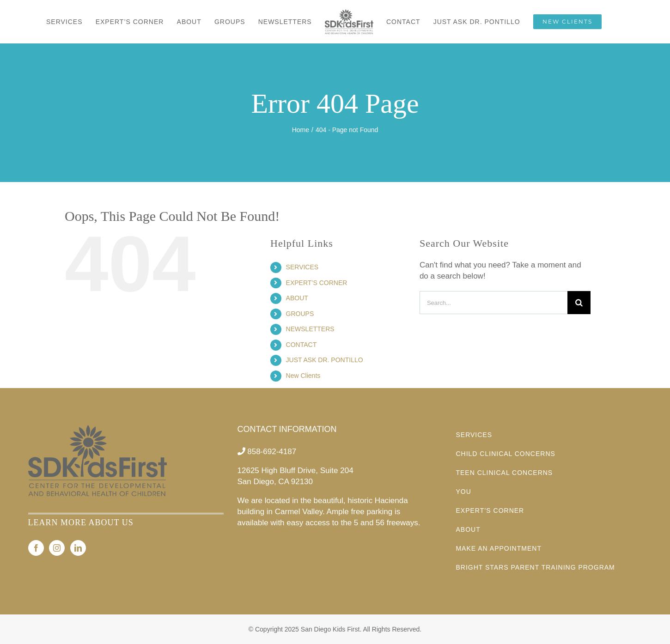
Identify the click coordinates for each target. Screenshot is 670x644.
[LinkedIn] (78, 548)
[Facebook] (36, 548)
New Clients (303, 376)
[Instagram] (57, 548)
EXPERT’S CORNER (317, 283)
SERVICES (302, 267)
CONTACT (301, 345)
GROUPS (300, 314)
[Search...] (493, 303)
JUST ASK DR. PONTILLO (325, 360)
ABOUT (297, 298)
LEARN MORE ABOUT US (81, 522)
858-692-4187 (272, 452)
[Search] (579, 303)
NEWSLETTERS (310, 329)
